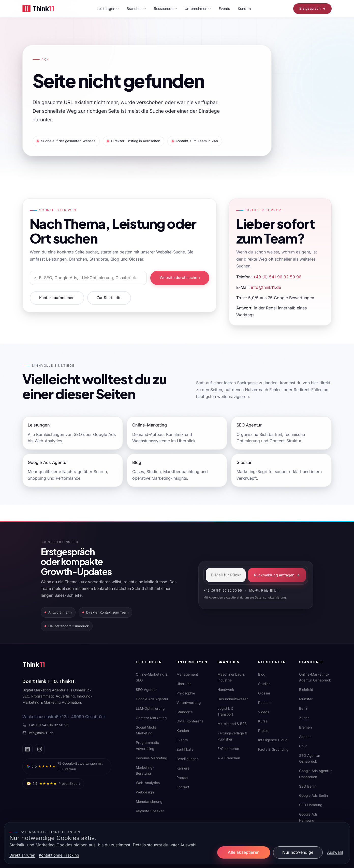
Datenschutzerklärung (270, 597)
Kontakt (183, 787)
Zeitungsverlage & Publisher (232, 736)
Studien (264, 684)
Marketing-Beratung (145, 770)
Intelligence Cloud (273, 740)
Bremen (305, 727)
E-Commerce (228, 749)
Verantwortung (189, 703)
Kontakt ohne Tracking (59, 855)
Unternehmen (198, 9)
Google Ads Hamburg (308, 817)
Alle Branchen (229, 758)
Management (187, 674)
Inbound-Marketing (151, 758)
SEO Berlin (308, 786)
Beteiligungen (188, 759)
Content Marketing (151, 718)
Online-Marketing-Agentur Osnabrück (315, 677)
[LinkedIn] (27, 749)
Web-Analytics (148, 783)
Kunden (244, 9)
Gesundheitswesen (233, 699)
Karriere (183, 768)
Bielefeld (306, 690)
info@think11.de (266, 287)
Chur (303, 746)
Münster (306, 699)
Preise (263, 731)
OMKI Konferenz (190, 721)
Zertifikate (185, 749)
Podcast (265, 703)
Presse (182, 778)
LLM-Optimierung (150, 708)
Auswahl (335, 852)
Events (224, 9)
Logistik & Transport (225, 711)
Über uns (184, 684)
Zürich (304, 718)
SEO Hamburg (311, 805)
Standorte (185, 712)
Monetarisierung (149, 802)
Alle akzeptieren (244, 852)
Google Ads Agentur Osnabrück (315, 774)
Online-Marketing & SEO (152, 677)
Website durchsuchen (180, 278)
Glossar (264, 693)
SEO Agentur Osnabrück (310, 758)
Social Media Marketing (146, 730)
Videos (264, 712)
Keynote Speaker (150, 811)
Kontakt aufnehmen (57, 298)
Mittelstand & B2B (232, 724)
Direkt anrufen (22, 855)
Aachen (305, 737)
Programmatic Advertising (147, 745)
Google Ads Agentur (152, 699)
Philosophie (186, 693)
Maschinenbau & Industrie (231, 677)
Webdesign (145, 792)
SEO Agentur (146, 690)
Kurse (263, 721)
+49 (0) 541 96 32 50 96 (277, 277)
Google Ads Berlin (313, 795)
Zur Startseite (109, 298)
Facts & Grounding (273, 749)
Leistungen (108, 9)
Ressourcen (165, 9)
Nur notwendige (298, 852)
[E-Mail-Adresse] (226, 575)
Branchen (136, 9)
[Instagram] (40, 749)
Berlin (304, 708)
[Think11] (40, 666)
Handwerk (226, 690)
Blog (262, 674)
